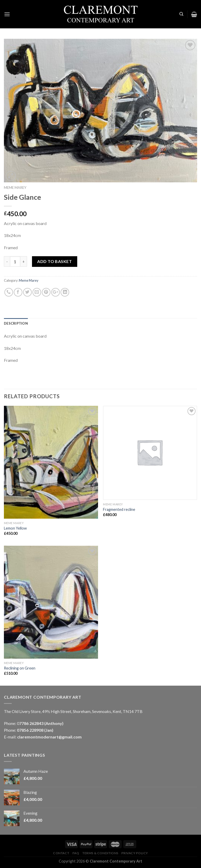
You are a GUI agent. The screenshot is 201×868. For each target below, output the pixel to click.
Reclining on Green (20, 668)
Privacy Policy (135, 853)
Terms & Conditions (100, 853)
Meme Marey (15, 188)
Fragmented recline (119, 509)
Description (16, 323)
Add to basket (54, 261)
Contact (61, 853)
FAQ (76, 853)
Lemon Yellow (15, 528)
